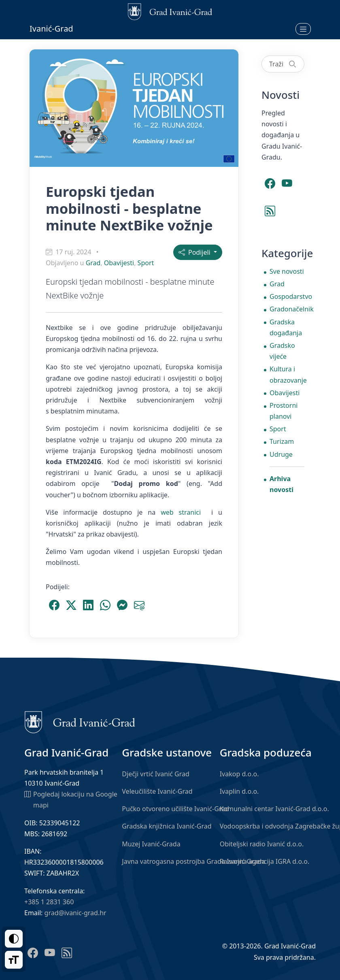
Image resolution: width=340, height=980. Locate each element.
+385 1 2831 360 (49, 902)
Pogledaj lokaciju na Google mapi (71, 799)
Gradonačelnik (287, 309)
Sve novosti (287, 271)
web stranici (181, 512)
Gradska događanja (286, 327)
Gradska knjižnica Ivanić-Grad (167, 826)
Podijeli (195, 252)
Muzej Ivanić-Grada (151, 844)
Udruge (281, 454)
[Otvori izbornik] (303, 29)
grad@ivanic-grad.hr (75, 913)
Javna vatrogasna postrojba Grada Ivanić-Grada (193, 861)
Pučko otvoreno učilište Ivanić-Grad (175, 809)
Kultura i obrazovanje (287, 374)
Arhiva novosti (282, 484)
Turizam (282, 441)
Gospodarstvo (287, 296)
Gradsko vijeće (282, 351)
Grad (93, 263)
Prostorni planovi (284, 411)
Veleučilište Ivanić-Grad (157, 791)
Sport (146, 263)
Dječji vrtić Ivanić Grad (156, 774)
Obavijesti (119, 263)
